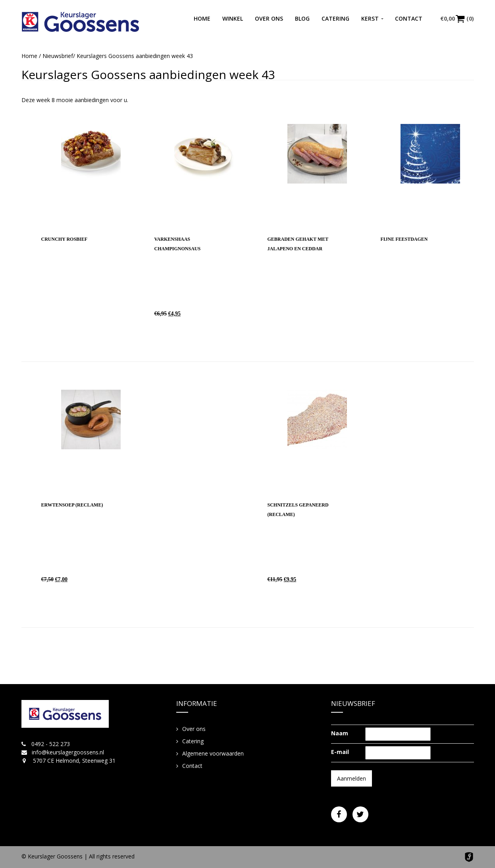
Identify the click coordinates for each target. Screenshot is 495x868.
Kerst (370, 18)
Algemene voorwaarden (213, 753)
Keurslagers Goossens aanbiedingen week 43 (148, 74)
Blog (302, 18)
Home (202, 18)
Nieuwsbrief (58, 56)
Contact (409, 18)
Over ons (269, 18)
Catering (335, 18)
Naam (340, 733)
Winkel (233, 18)
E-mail (340, 752)
